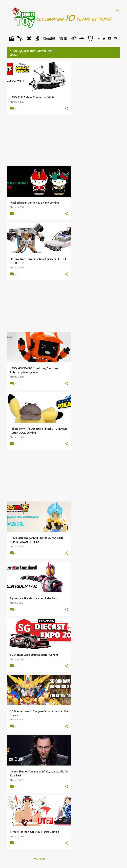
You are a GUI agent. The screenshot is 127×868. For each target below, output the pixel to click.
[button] (66, 109)
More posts (39, 859)
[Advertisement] (39, 140)
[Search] (118, 11)
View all (14, 55)
